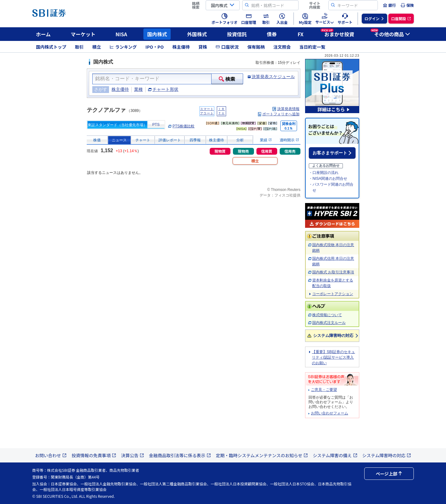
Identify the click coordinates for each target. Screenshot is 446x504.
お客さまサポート (330, 153)
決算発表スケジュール (273, 77)
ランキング (123, 47)
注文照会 (282, 47)
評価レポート (170, 140)
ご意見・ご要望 (324, 390)
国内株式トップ (51, 47)
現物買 (220, 151)
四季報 (195, 140)
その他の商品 (390, 33)
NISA (121, 34)
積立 (97, 47)
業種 (138, 89)
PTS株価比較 (184, 126)
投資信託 (237, 34)
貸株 (203, 47)
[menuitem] (389, 5)
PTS (156, 125)
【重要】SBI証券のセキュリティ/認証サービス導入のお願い (333, 357)
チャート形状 (165, 89)
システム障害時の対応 (333, 336)
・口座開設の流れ (324, 173)
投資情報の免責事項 (94, 455)
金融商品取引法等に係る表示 (180, 455)
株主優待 (181, 47)
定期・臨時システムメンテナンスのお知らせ (262, 455)
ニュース (119, 140)
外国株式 (197, 34)
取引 (79, 47)
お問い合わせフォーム (330, 413)
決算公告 (133, 455)
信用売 (290, 151)
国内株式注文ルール (329, 323)
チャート (143, 140)
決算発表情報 (288, 109)
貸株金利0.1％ (289, 126)
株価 (97, 140)
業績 (266, 140)
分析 (240, 140)
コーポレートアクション (333, 294)
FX (301, 34)
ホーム (43, 34)
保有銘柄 (256, 47)
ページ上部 (389, 474)
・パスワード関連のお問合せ (331, 187)
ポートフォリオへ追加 (281, 114)
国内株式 (157, 34)
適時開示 (289, 140)
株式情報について (327, 315)
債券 (272, 34)
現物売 (243, 151)
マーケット (83, 34)
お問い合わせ (51, 455)
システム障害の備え (335, 455)
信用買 (267, 151)
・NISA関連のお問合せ (328, 179)
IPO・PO (155, 47)
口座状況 (227, 47)
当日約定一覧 (312, 47)
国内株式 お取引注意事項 (333, 272)
